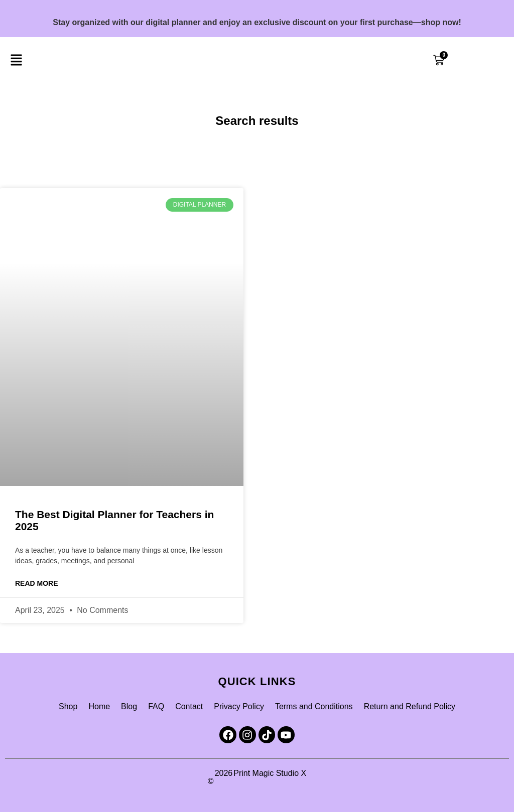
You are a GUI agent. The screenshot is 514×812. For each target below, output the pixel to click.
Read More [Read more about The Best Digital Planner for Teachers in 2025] (37, 583)
